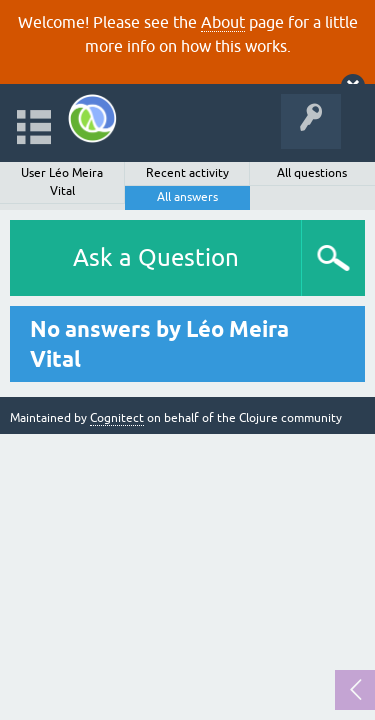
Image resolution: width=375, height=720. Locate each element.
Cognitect (117, 418)
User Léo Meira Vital (62, 182)
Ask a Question (156, 257)
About (223, 22)
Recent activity (187, 173)
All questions (312, 173)
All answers (187, 197)
